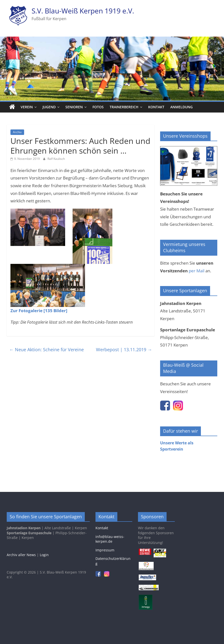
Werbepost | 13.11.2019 (124, 350)
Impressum (105, 550)
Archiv (17, 132)
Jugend (49, 107)
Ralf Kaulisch (56, 159)
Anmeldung (181, 107)
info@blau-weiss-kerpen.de (110, 539)
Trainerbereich (124, 107)
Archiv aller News (21, 555)
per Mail (197, 271)
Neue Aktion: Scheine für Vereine (46, 350)
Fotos (98, 107)
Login (44, 555)
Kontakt (156, 107)
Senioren (74, 107)
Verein (27, 107)
